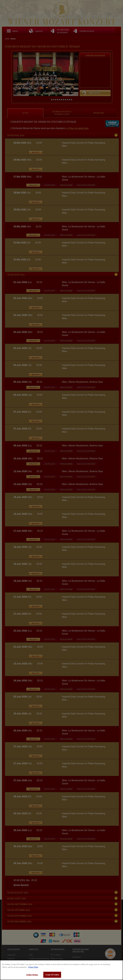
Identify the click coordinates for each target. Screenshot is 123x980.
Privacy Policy (33, 967)
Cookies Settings (32, 975)
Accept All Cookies (52, 975)
